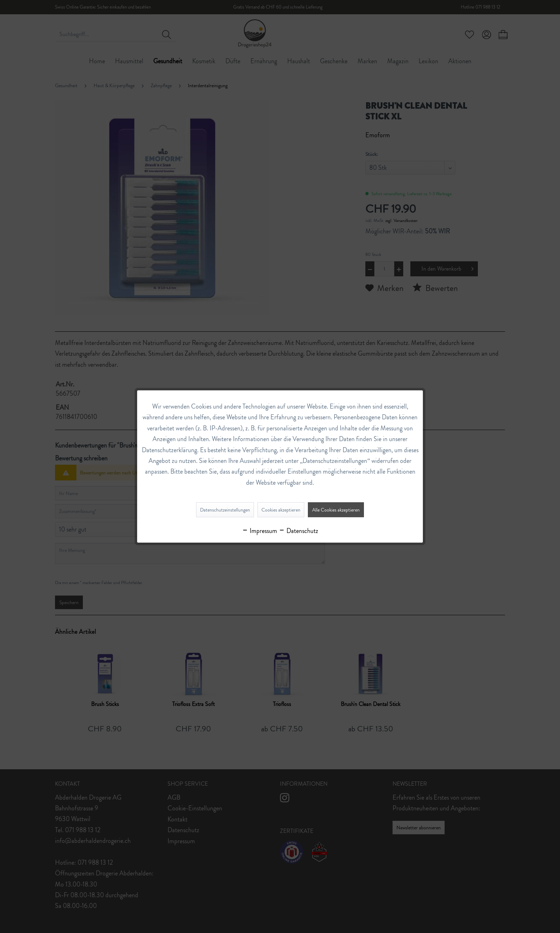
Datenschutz (298, 531)
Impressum (259, 531)
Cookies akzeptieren (281, 510)
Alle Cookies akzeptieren (336, 510)
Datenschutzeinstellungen (225, 510)
